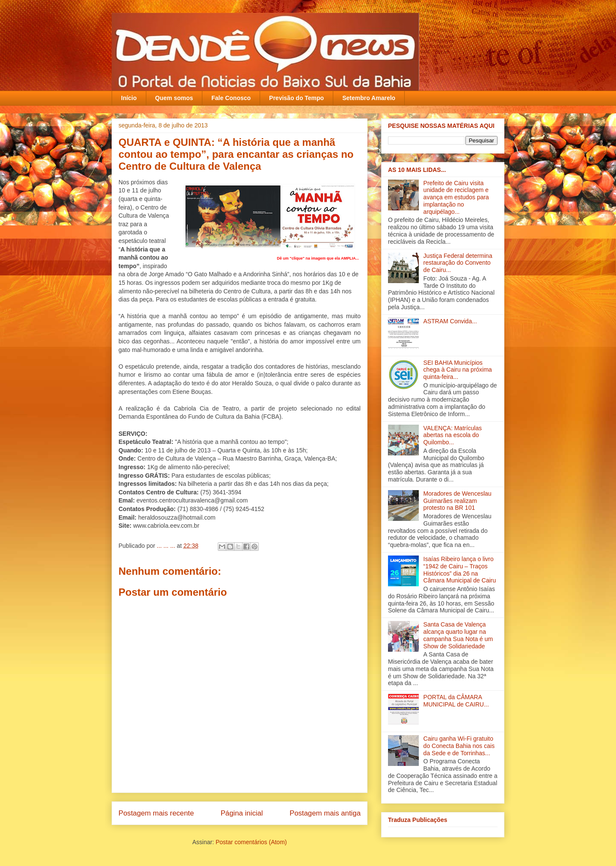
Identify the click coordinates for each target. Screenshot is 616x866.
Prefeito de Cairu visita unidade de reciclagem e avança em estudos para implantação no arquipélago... (456, 197)
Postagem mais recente (156, 813)
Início (129, 98)
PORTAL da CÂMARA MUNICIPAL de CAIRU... (456, 701)
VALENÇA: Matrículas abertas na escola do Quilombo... (453, 435)
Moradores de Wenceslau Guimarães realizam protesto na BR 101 (458, 501)
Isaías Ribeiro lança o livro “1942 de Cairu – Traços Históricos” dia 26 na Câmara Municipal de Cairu (460, 570)
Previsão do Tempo (296, 98)
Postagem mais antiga (325, 813)
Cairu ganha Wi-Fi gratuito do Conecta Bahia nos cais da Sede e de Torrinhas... (459, 746)
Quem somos (174, 98)
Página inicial (242, 813)
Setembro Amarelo (369, 98)
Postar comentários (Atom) (251, 842)
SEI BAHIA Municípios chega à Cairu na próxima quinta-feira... (458, 370)
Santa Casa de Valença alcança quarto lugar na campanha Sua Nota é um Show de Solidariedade (458, 635)
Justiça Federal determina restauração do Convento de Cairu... (458, 263)
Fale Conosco (231, 98)
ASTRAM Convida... (450, 321)
